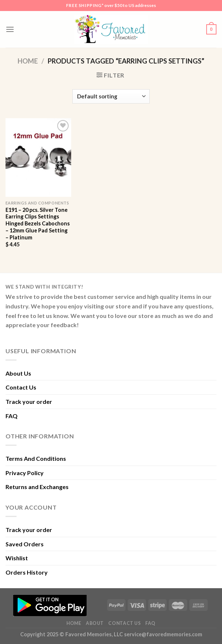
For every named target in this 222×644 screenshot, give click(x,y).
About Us (18, 373)
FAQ (12, 416)
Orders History (27, 572)
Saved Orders (25, 544)
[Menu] (10, 29)
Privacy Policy (25, 473)
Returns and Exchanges (37, 487)
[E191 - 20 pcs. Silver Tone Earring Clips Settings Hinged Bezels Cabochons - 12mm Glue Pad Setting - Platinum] (38, 158)
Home (28, 61)
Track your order (29, 401)
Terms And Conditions (36, 458)
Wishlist (17, 558)
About (95, 623)
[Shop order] (111, 96)
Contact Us (21, 387)
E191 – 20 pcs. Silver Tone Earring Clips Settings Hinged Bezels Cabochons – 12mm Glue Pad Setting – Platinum (38, 224)
